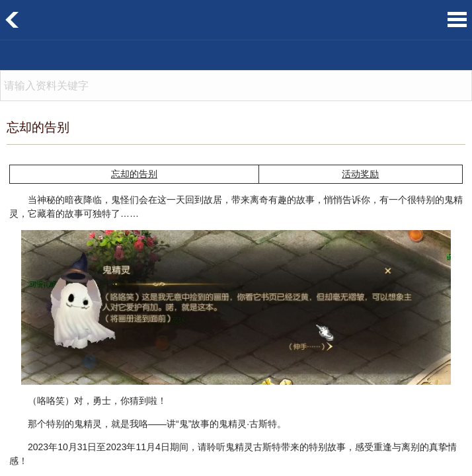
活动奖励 (360, 174)
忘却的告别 (134, 174)
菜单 (457, 20)
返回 (12, 20)
